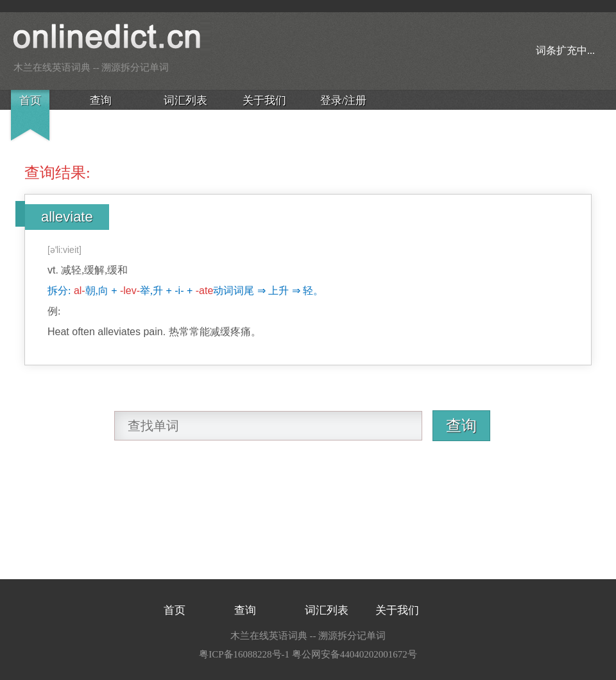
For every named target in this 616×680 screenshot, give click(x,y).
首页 (30, 100)
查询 (101, 100)
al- (80, 291)
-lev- (130, 291)
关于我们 (264, 100)
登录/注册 (344, 100)
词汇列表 (185, 100)
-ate (205, 291)
